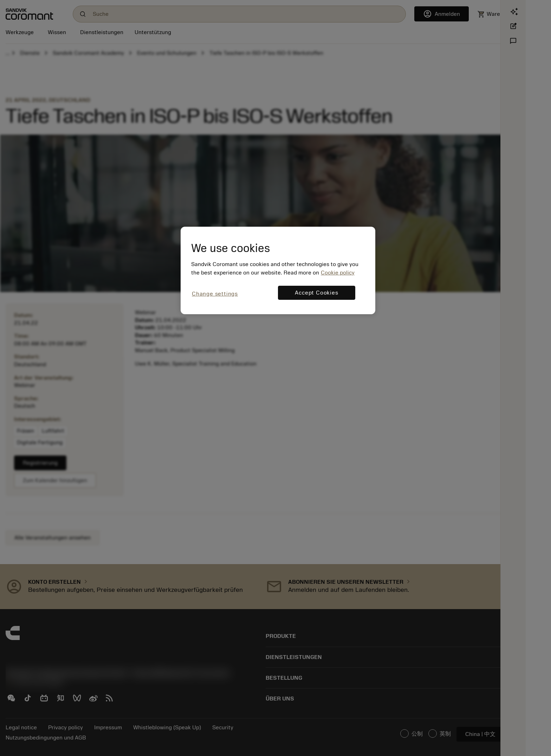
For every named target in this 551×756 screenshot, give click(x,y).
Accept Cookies (316, 293)
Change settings (215, 294)
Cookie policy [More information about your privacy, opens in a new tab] (338, 273)
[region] (278, 270)
